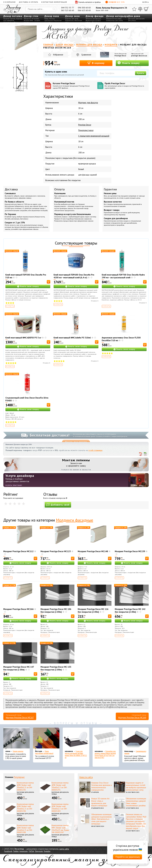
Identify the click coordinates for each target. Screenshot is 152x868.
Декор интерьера (117, 16)
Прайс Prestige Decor (126, 86)
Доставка (11, 189)
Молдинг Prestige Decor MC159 (130, 551)
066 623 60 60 (84, 10)
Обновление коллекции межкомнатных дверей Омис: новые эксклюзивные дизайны (136, 802)
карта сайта (64, 849)
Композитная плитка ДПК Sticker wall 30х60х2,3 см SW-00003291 (60, 786)
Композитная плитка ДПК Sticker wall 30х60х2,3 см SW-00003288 (25, 829)
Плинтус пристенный (50, 20)
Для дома (134, 16)
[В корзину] (49, 282)
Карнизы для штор (72, 19)
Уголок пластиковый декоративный (44, 752)
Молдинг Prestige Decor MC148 (93, 551)
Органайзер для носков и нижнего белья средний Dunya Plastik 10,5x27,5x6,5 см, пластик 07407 (105, 754)
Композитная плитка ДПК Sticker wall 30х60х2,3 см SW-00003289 (60, 808)
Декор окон (72, 16)
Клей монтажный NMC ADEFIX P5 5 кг (23, 338)
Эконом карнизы (18, 751)
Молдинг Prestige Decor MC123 (56, 551)
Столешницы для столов (114, 20)
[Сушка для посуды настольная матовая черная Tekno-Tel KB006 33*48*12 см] (76, 739)
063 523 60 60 (68, 10)
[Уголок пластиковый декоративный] (46, 739)
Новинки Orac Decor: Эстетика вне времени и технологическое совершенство (102, 786)
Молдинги (27, 19)
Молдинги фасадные (75, 520)
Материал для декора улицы (25, 793)
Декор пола (52, 16)
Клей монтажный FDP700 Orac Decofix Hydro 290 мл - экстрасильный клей (123, 276)
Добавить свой (58, 505)
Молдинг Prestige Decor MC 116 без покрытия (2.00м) (93, 610)
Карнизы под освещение (13, 20)
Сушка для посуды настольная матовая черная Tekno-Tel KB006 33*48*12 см (76, 754)
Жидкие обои (29, 20)
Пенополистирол (86, 130)
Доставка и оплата (28, 2)
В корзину (96, 63)
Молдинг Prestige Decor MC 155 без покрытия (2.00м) (56, 668)
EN (146, 2)
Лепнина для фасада (93, 19)
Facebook (8, 851)
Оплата (59, 189)
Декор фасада (95, 16)
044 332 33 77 (68, 8)
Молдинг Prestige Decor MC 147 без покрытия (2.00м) (19, 668)
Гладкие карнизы (9, 19)
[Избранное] (134, 9)
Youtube (47, 851)
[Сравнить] (140, 9)
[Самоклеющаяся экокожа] (135, 739)
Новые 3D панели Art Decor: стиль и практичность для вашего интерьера (100, 802)
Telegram (39, 851)
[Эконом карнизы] (17, 739)
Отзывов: (95, 301)
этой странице (96, 450)
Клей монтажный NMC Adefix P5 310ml (72, 338)
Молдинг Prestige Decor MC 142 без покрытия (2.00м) (130, 610)
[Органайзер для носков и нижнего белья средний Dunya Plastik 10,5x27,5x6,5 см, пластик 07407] (106, 739)
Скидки (115, 2)
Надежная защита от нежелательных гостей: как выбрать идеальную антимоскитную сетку (136, 786)
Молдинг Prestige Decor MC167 (20, 718)
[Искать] (54, 9)
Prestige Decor (120, 56)
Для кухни (132, 19)
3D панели (35, 19)
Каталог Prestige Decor (74, 86)
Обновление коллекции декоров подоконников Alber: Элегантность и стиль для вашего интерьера (101, 819)
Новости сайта (86, 777)
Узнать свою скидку (29, 286)
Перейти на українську (128, 857)
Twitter (16, 851)
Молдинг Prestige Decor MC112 (18, 551)
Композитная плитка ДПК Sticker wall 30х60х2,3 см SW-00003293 (25, 786)
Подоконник (69, 20)
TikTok (31, 851)
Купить (141, 73)
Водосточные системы (93, 20)
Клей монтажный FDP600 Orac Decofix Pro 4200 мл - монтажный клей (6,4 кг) (74, 276)
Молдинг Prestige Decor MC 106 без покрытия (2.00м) (56, 610)
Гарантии (110, 189)
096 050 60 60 (84, 8)
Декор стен (31, 16)
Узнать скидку (129, 63)
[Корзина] (146, 9)
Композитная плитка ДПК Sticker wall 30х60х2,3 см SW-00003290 (25, 808)
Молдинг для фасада (88, 103)
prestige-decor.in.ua (139, 56)
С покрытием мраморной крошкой (94, 136)
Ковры (47, 19)
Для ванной (140, 19)
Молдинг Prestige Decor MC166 (18, 609)
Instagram (24, 851)
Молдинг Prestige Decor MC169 (132, 718)
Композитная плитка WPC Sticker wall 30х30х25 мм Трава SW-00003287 (60, 829)
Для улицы (132, 20)
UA (143, 2)
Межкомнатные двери (114, 19)
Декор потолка (13, 16)
